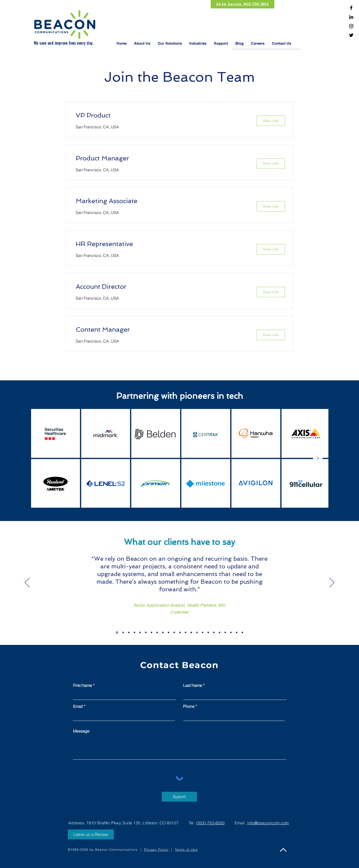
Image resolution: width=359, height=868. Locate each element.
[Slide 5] (140, 633)
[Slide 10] (169, 633)
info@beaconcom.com (268, 823)
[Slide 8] (157, 633)
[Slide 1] (117, 632)
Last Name (193, 685)
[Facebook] (351, 8)
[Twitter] (351, 35)
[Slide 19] (220, 633)
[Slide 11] (174, 633)
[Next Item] (318, 458)
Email (78, 706)
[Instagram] (351, 26)
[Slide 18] (214, 633)
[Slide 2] (123, 633)
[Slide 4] (134, 633)
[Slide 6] (146, 633)
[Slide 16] (203, 633)
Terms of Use (186, 849)
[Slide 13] (186, 633)
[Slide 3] (129, 633)
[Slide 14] (191, 633)
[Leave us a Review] (91, 834)
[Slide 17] (208, 633)
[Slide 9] (163, 633)
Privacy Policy (156, 849)
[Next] (332, 583)
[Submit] (179, 797)
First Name (83, 685)
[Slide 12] (180, 633)
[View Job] (271, 121)
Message (81, 731)
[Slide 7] (151, 633)
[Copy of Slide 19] (225, 633)
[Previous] (27, 583)
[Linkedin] (351, 17)
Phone (189, 706)
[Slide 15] (197, 633)
